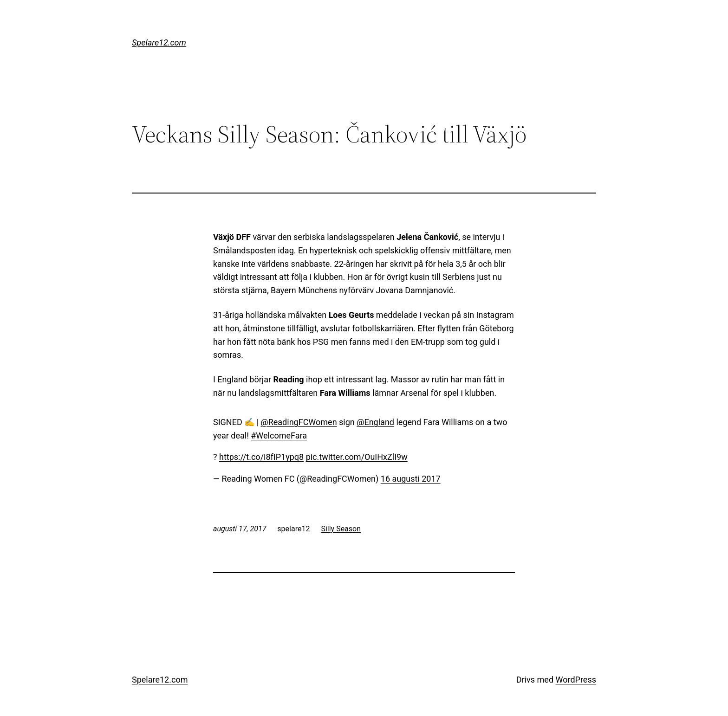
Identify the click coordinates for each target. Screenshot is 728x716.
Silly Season (341, 529)
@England (375, 422)
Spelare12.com (159, 42)
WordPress (576, 680)
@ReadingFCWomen (299, 422)
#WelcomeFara (279, 435)
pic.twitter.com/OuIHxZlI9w (357, 457)
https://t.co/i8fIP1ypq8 (261, 457)
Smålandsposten (244, 250)
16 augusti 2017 (411, 479)
